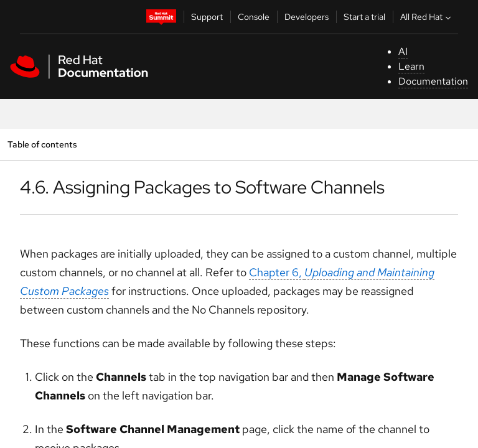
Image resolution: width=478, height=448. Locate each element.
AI (403, 51)
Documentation (433, 81)
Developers (307, 17)
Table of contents (42, 144)
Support (207, 17)
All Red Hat (427, 17)
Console (254, 17)
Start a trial (364, 17)
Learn (411, 66)
